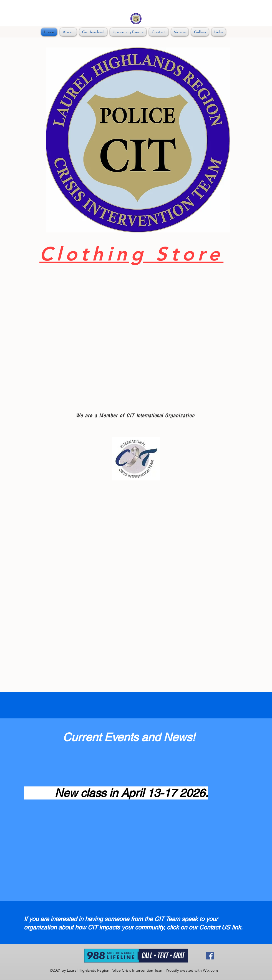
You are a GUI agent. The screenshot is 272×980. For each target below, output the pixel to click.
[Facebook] (210, 956)
